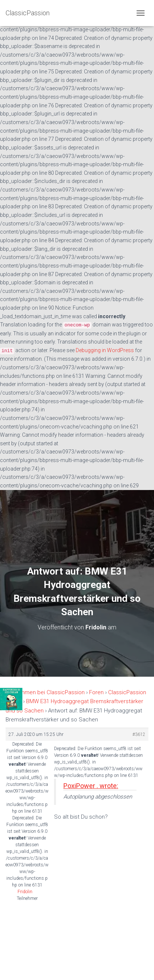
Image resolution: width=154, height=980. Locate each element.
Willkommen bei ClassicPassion (45, 692)
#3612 (139, 734)
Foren (96, 692)
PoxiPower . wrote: (91, 786)
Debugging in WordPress (105, 350)
